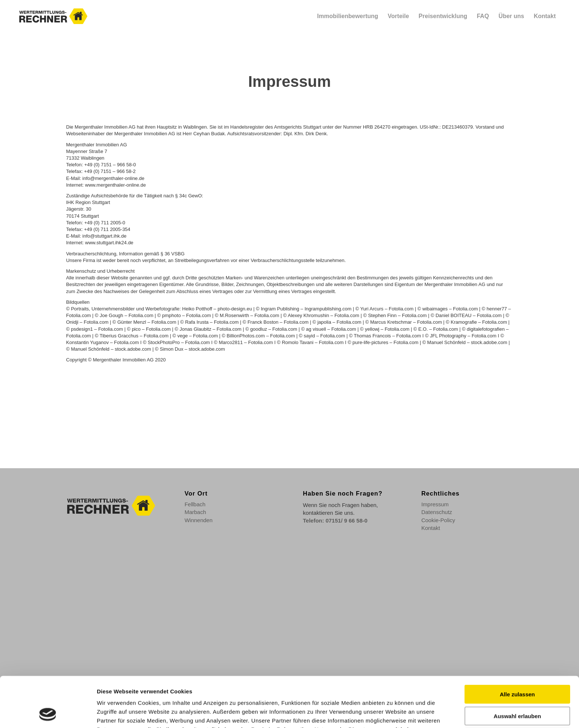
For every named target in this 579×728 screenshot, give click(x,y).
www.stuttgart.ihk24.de (109, 243)
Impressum (435, 504)
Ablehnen (517, 690)
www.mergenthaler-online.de (115, 185)
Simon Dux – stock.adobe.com (192, 349)
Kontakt (431, 528)
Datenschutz (437, 512)
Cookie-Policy (438, 520)
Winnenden (199, 520)
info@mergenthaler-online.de (113, 178)
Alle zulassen (517, 647)
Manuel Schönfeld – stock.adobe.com (467, 342)
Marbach (195, 512)
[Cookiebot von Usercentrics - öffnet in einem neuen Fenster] (48, 714)
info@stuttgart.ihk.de (104, 236)
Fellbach (195, 504)
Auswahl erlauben (517, 669)
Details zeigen (391, 713)
